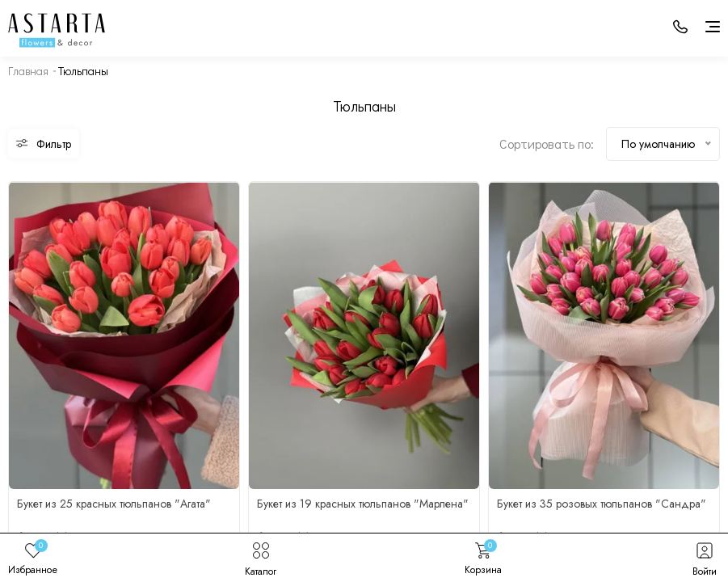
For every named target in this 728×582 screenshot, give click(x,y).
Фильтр (44, 144)
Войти (705, 558)
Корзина (483, 558)
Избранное (33, 558)
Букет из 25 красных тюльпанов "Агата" (114, 504)
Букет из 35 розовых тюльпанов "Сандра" (602, 504)
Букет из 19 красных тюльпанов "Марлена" (363, 504)
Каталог (261, 558)
